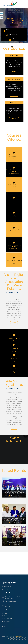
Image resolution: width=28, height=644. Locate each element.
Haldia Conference (8, 587)
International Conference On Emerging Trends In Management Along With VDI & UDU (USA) (14, 493)
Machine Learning (8, 627)
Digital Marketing (8, 613)
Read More (14, 25)
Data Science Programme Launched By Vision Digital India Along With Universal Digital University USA (14, 520)
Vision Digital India (18, 636)
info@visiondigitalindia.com (11, 601)
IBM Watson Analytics (9, 616)
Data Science (7, 621)
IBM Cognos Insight (8, 619)
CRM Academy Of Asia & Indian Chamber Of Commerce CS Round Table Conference (14, 541)
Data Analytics (7, 624)
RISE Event (6, 589)
